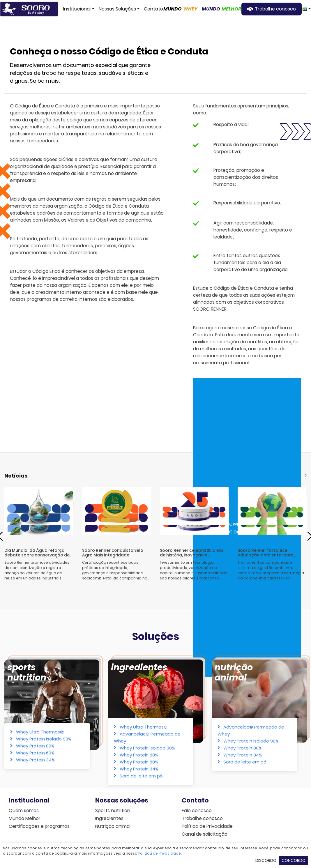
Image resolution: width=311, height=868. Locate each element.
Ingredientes (139, 667)
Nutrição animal (234, 672)
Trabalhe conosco (275, 9)
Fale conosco (197, 810)
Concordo (294, 860)
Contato (153, 9)
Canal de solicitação (205, 834)
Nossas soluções (122, 800)
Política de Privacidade (207, 826)
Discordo (266, 860)
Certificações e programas (39, 826)
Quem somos (24, 810)
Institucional (77, 9)
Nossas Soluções (117, 9)
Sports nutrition (113, 810)
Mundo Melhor (25, 818)
